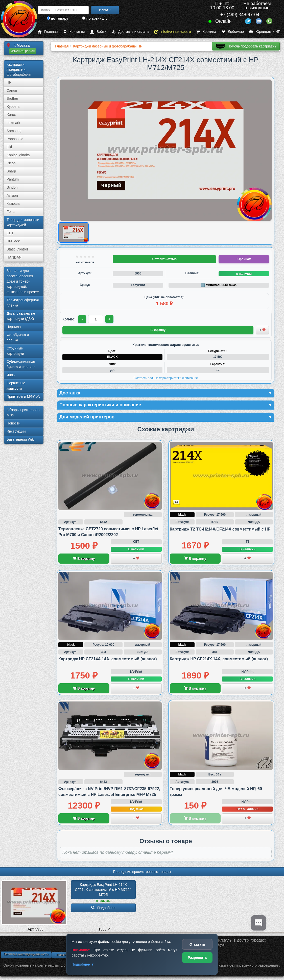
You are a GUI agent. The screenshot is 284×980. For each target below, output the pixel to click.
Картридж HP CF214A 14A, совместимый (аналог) (108, 659)
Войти (98, 32)
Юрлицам (244, 259)
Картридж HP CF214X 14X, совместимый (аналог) (219, 659)
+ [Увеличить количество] (109, 319)
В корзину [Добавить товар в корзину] (158, 330)
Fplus (11, 212)
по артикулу (95, 18)
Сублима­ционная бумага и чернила (21, 364)
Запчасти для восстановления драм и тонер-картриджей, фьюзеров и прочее (23, 281)
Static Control (17, 249)
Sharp (11, 171)
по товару (57, 18)
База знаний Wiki (21, 439)
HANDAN (14, 257)
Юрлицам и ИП (265, 32)
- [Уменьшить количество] (82, 319)
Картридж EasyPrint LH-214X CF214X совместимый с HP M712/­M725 (103, 890)
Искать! (105, 10)
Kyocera (13, 107)
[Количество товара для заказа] (96, 319)
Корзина (206, 32)
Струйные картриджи (15, 351)
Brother (12, 98)
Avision (12, 195)
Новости (13, 423)
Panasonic (15, 139)
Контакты (74, 32)
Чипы (11, 375)
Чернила (14, 327)
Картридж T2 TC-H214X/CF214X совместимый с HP (220, 529)
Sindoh (12, 187)
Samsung (14, 131)
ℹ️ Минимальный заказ (219, 285)
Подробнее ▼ (83, 964)
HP (9, 82)
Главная (48, 32)
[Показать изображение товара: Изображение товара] (73, 233)
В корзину (84, 559)
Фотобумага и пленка (18, 337)
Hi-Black (13, 241)
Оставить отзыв (164, 259)
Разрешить (197, 958)
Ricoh (11, 163)
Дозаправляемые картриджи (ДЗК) (21, 316)
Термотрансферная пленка (23, 303)
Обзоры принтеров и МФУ (23, 412)
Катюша (13, 204)
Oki (9, 147)
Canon (12, 90)
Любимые (233, 32)
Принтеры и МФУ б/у (23, 396)
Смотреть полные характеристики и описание (166, 378)
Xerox (11, 115)
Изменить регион (23, 51)
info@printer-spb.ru (172, 32)
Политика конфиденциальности (26, 954)
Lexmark (13, 123)
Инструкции (16, 431)
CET (10, 233)
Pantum (13, 179)
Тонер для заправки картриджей (23, 222)
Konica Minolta (18, 155)
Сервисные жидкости (16, 386)
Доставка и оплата (130, 32)
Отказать (197, 944)
